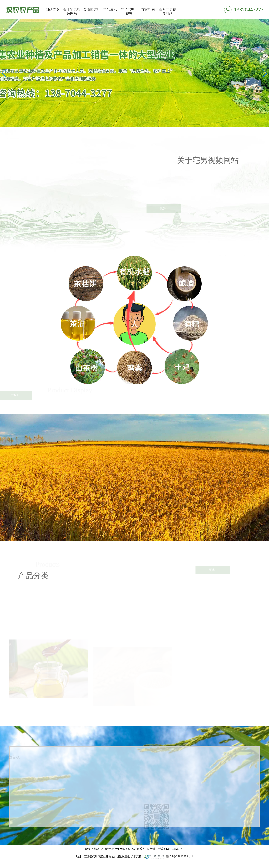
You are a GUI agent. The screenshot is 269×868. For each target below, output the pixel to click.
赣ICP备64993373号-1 (180, 856)
